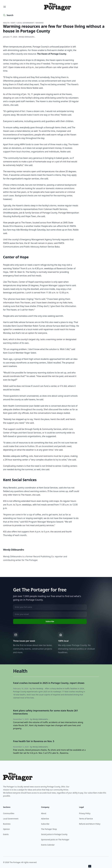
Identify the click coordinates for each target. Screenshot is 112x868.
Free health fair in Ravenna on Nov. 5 (34, 741)
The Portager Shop (49, 829)
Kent (13, 23)
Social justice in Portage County (54, 834)
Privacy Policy (85, 813)
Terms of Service (86, 819)
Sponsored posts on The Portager (55, 840)
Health (6, 23)
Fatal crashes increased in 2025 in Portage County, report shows (49, 683)
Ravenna (40, 23)
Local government (26, 23)
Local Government (11, 819)
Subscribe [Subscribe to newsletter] (50, 621)
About (44, 813)
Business (7, 824)
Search (10, 15)
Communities (9, 813)
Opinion (6, 829)
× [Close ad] (90, 866)
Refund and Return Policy (90, 824)
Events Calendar (48, 845)
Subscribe (45, 824)
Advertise (45, 819)
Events (6, 834)
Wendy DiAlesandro (26, 37)
